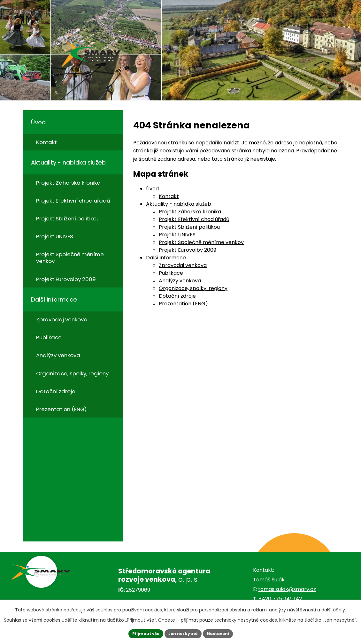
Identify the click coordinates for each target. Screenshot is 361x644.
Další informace (166, 258)
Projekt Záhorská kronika (190, 212)
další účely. (334, 608)
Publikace (171, 273)
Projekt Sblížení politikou (189, 227)
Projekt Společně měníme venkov (201, 242)
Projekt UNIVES (177, 235)
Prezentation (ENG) (183, 304)
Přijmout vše (141, 633)
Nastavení (223, 633)
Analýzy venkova (180, 281)
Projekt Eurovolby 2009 (188, 250)
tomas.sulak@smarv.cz (287, 589)
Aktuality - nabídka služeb (179, 204)
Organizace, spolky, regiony (193, 288)
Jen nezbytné (183, 633)
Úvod (152, 189)
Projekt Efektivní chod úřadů (194, 219)
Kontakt (169, 196)
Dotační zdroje (177, 296)
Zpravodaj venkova (183, 265)
